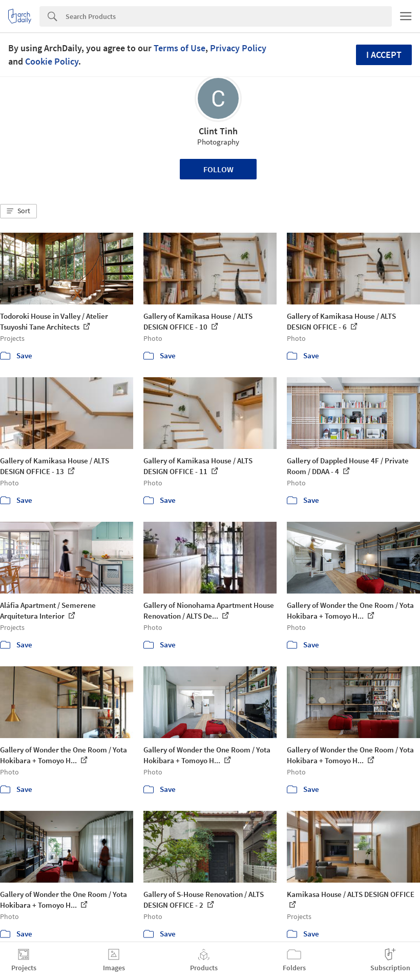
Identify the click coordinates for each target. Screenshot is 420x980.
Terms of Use (180, 48)
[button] (18, 211)
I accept (384, 55)
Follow (218, 169)
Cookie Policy (52, 61)
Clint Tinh (218, 131)
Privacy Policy (238, 48)
